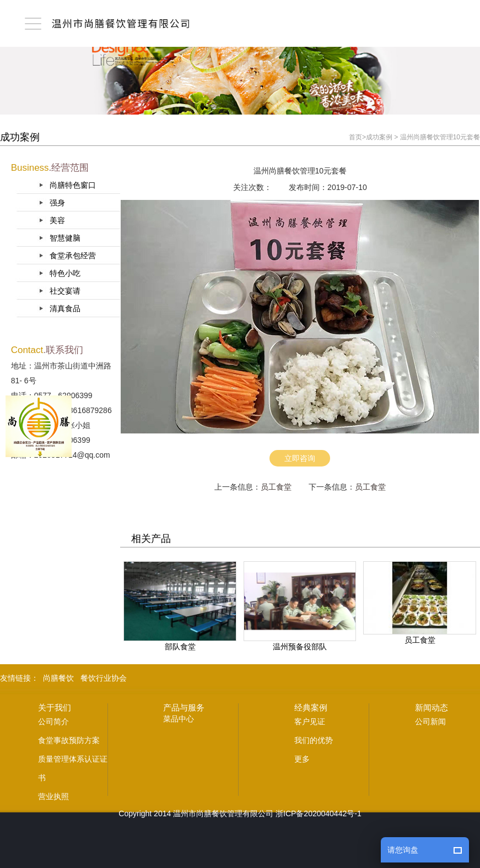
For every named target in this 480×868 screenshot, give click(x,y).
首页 (355, 137)
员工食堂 (276, 487)
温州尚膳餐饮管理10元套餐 (440, 137)
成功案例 (379, 137)
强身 (57, 203)
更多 (302, 759)
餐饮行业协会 (104, 678)
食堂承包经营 (73, 256)
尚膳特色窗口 (73, 185)
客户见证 (310, 721)
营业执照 (53, 796)
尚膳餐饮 (58, 678)
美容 (57, 220)
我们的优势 (314, 740)
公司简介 (53, 721)
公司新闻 (430, 721)
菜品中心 (179, 719)
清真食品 (65, 308)
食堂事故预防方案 (69, 740)
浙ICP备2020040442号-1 (319, 813)
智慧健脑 (65, 238)
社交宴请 (65, 291)
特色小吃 (65, 273)
